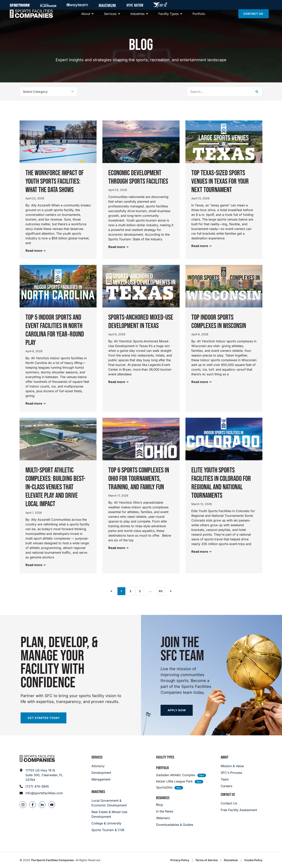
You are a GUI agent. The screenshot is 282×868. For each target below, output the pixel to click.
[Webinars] (175, 818)
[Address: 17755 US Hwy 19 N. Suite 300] (41, 775)
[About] (86, 18)
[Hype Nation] (135, 5)
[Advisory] (101, 766)
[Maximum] (107, 5)
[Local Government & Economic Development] (110, 803)
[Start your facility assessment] (43, 718)
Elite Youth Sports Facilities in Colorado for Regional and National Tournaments (221, 483)
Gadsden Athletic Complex (176, 775)
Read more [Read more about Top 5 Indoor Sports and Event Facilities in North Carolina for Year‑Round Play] (34, 403)
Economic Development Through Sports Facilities (138, 177)
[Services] (110, 18)
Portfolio (162, 768)
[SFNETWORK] (20, 5)
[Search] (257, 92)
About (225, 757)
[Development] (101, 773)
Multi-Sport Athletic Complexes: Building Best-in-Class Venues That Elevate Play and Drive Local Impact (55, 487)
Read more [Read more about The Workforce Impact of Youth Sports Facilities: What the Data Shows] (34, 251)
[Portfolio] (199, 18)
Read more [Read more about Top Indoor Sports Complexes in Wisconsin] (200, 382)
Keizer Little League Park (174, 781)
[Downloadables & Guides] (175, 825)
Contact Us (228, 795)
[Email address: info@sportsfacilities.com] (41, 793)
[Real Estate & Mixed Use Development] (110, 814)
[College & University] (110, 823)
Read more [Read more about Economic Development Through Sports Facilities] (117, 247)
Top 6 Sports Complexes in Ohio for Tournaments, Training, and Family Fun (139, 479)
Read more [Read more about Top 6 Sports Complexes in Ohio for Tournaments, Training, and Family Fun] (117, 548)
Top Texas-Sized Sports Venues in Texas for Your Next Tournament (220, 182)
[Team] (232, 779)
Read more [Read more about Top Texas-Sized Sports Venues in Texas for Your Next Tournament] (200, 246)
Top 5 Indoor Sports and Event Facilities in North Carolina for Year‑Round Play (55, 330)
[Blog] (175, 805)
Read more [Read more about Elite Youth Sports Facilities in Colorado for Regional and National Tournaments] (200, 552)
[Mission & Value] (232, 766)
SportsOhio (164, 787)
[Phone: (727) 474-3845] (41, 786)
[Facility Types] (169, 18)
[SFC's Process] (232, 773)
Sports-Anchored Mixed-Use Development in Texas (141, 322)
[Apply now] (177, 710)
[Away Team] (77, 5)
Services (97, 757)
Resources (163, 798)
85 (162, 590)
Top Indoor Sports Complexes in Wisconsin (219, 322)
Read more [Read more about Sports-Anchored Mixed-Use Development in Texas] (117, 382)
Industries (98, 792)
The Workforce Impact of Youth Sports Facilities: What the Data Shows (55, 182)
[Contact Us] (254, 18)
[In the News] (175, 811)
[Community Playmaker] (48, 5)
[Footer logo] (37, 759)
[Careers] (232, 786)
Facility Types (165, 757)
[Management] (101, 779)
